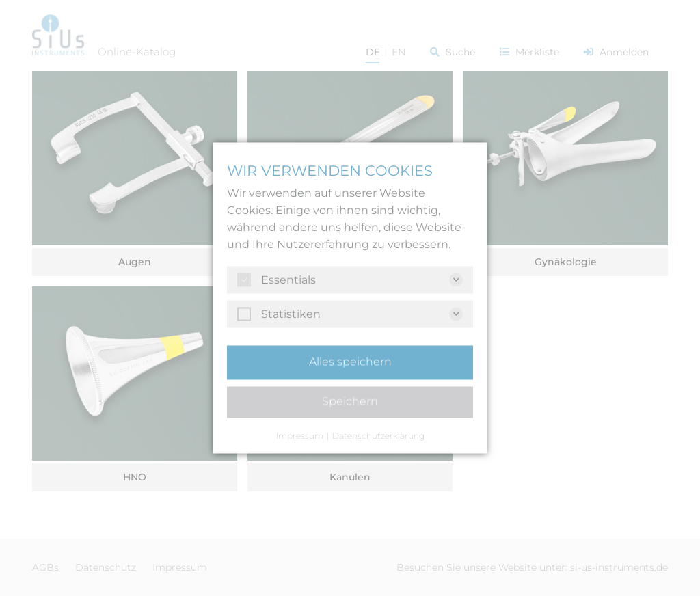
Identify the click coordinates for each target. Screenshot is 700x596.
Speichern (350, 402)
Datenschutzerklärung (378, 436)
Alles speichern (350, 362)
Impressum (300, 436)
